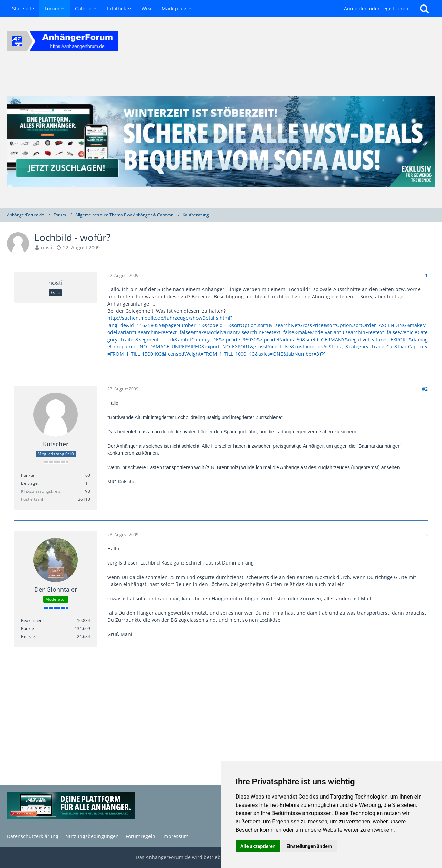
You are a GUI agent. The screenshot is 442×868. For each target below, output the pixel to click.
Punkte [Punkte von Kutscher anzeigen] (28, 475)
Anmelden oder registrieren (376, 8)
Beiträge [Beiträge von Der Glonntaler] (29, 636)
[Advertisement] (221, 717)
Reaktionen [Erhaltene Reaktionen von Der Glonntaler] (32, 621)
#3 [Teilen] (425, 534)
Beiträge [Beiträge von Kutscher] (29, 483)
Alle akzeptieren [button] (258, 846)
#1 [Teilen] (425, 275)
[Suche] (424, 9)
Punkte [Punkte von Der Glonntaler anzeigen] (28, 629)
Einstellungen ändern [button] (309, 846)
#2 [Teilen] (425, 389)
